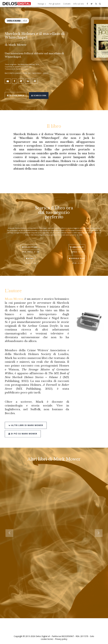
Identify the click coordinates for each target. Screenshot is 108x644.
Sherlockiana (14, 20)
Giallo (46, 73)
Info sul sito (79, 4)
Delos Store (30, 243)
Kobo (30, 254)
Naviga (42, 4)
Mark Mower (17, 45)
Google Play (77, 254)
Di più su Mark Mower (23, 429)
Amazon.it (77, 243)
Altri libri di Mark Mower (26, 420)
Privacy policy (61, 639)
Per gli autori (55, 4)
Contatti (67, 4)
